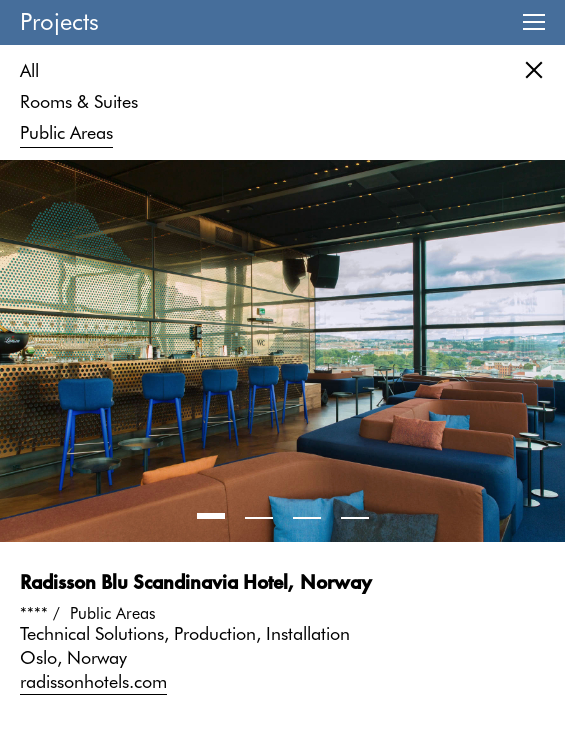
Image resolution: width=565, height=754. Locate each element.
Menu (534, 22)
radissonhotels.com (93, 681)
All (29, 70)
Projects (59, 21)
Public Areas (66, 132)
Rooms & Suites (79, 101)
